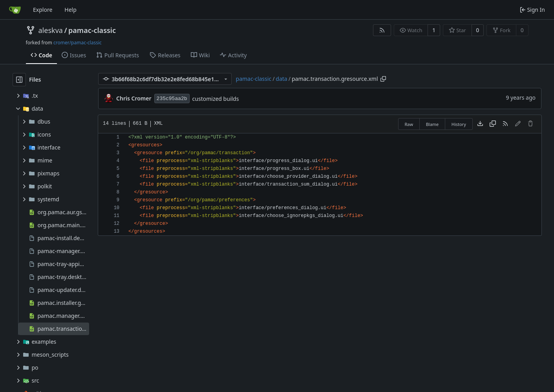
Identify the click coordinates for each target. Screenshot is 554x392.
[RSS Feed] (382, 30)
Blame (432, 124)
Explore (43, 10)
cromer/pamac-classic (78, 43)
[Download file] (480, 124)
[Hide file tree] (19, 80)
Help (70, 10)
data (281, 79)
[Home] (15, 10)
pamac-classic (92, 30)
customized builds (216, 99)
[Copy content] (493, 124)
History (459, 124)
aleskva (51, 30)
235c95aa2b (172, 99)
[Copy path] (383, 79)
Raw (409, 124)
